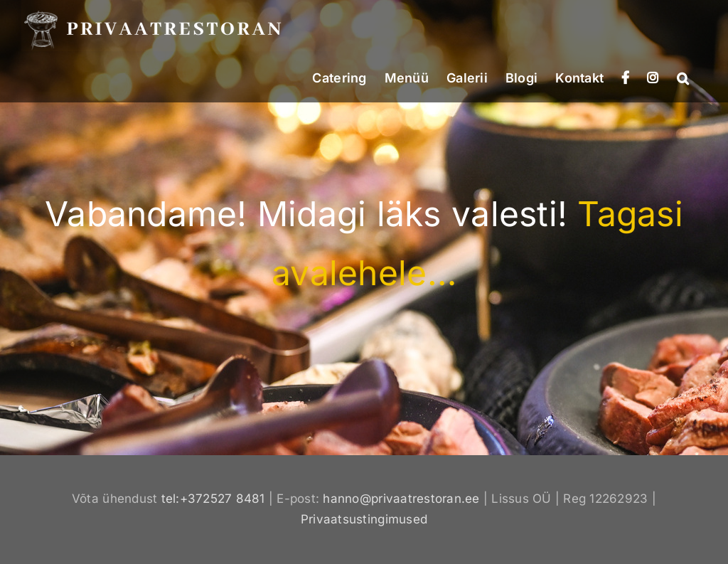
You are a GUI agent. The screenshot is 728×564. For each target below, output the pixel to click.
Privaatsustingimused (364, 519)
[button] (683, 77)
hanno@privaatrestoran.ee (401, 499)
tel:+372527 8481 (213, 499)
